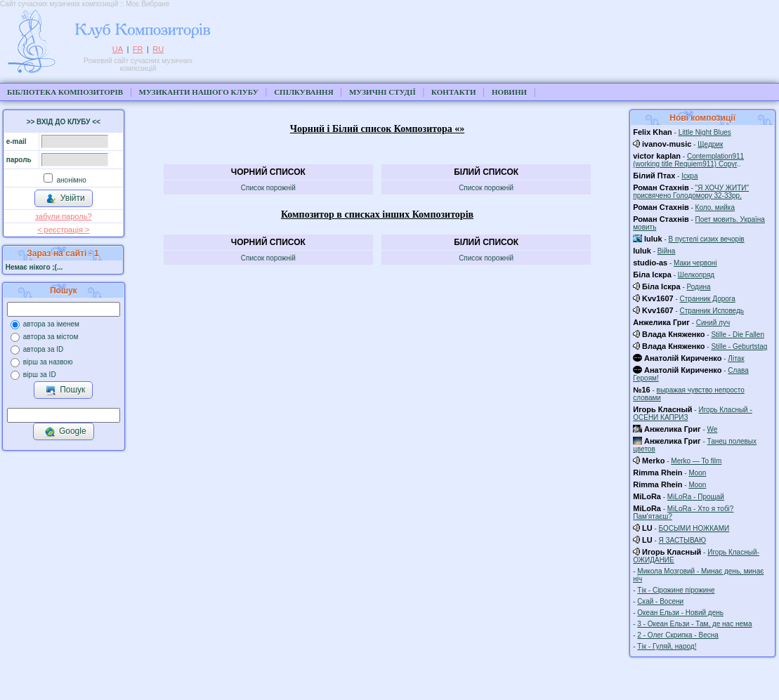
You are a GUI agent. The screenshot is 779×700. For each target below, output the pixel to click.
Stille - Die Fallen (738, 335)
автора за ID (44, 349)
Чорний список (268, 172)
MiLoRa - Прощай (696, 497)
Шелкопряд (696, 275)
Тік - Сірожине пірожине (676, 590)
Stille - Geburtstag (739, 346)
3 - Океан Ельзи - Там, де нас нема (694, 624)
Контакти (453, 92)
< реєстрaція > (63, 230)
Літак (736, 358)
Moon (697, 473)
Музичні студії (382, 92)
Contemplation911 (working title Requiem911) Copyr (688, 160)
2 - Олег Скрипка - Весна (677, 635)
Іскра (689, 176)
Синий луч (713, 323)
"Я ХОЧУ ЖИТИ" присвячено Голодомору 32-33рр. (691, 192)
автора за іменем (51, 324)
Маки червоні (695, 263)
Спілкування (303, 92)
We (713, 429)
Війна (667, 251)
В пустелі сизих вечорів (707, 239)
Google (65, 432)
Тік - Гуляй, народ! (667, 646)
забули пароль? (63, 216)
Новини (509, 92)
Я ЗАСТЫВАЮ (682, 540)
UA (118, 49)
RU (158, 49)
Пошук (65, 390)
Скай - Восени (660, 601)
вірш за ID (40, 375)
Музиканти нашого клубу (199, 92)
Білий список (486, 172)
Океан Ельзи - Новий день (680, 613)
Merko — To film (696, 461)
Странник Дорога (708, 299)
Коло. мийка (715, 207)
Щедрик (710, 144)
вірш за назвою (48, 362)
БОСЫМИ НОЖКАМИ (694, 528)
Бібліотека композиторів (65, 92)
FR (138, 49)
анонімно (71, 180)
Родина (699, 287)
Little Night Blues (705, 132)
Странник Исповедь (712, 311)
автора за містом (51, 337)
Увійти (65, 199)
